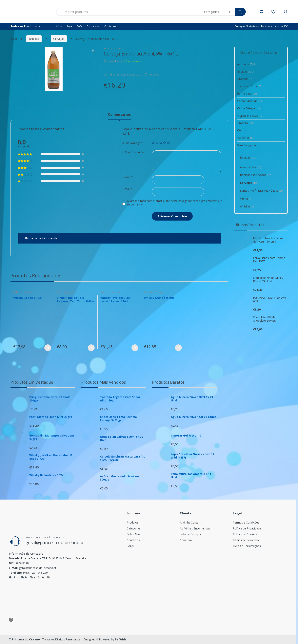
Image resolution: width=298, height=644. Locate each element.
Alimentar (246, 64)
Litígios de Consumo (246, 540)
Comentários (119, 115)
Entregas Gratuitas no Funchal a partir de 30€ (261, 26)
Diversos (245, 79)
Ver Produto (48, 348)
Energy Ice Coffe (249, 86)
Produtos (133, 522)
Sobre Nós (93, 26)
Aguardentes (250, 167)
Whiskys (28, 292)
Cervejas (59, 39)
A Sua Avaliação (132, 143)
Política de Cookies (245, 534)
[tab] (119, 116)
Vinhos (71, 292)
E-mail (127, 189)
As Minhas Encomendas (195, 528)
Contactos (110, 26)
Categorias (134, 528)
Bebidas (34, 39)
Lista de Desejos (190, 534)
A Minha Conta (189, 522)
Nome (128, 177)
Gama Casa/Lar (250, 101)
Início (59, 26)
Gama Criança (249, 108)
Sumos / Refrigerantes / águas (262, 191)
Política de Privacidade (247, 528)
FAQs (130, 546)
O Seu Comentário (134, 152)
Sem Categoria (248, 145)
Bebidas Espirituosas (256, 175)
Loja (70, 26)
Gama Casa (247, 93)
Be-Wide (121, 639)
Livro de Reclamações (247, 546)
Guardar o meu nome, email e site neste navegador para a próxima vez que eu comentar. (175, 203)
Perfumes (246, 138)
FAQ (79, 26)
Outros (245, 130)
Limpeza (246, 123)
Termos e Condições (246, 522)
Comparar (155, 75)
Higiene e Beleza (251, 116)
